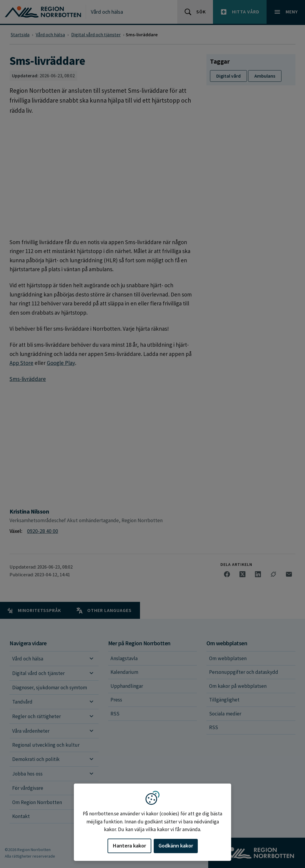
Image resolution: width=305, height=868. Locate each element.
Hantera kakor (129, 846)
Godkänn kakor (176, 846)
